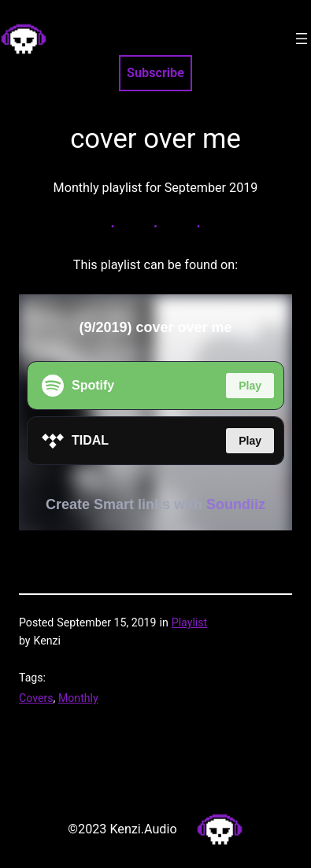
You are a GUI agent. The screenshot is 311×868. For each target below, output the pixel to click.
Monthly (78, 698)
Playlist (190, 622)
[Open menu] (302, 39)
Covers (36, 698)
